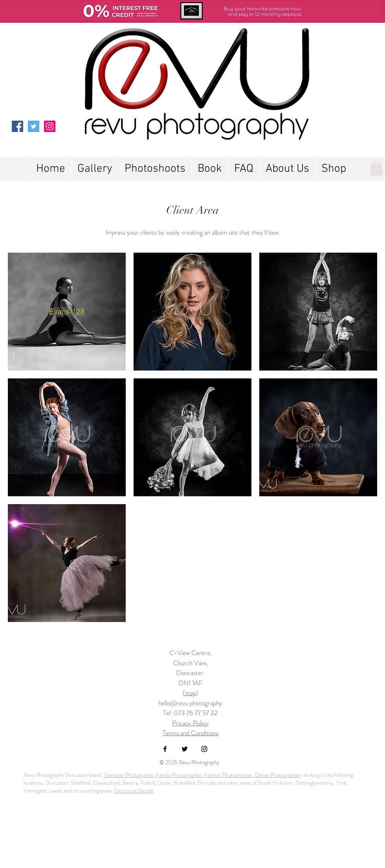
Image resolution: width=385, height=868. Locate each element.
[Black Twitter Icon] (185, 749)
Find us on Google (134, 791)
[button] (155, 169)
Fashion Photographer (228, 775)
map (191, 693)
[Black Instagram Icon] (204, 749)
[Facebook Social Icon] (17, 126)
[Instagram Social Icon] (50, 126)
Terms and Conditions (191, 733)
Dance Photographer (277, 775)
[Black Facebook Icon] (165, 749)
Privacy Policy (190, 723)
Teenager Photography (129, 775)
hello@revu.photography (190, 703)
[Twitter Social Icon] (34, 126)
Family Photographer (178, 775)
